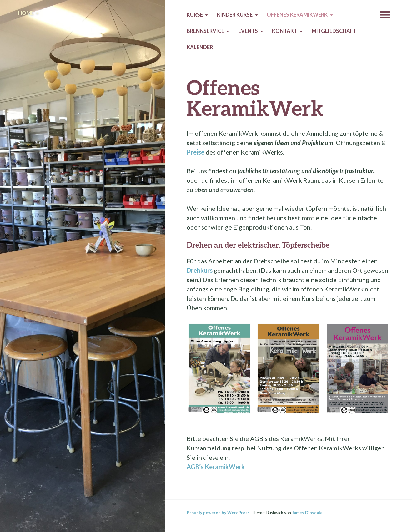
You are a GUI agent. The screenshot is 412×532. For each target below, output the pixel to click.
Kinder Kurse (235, 15)
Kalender (200, 47)
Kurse (195, 15)
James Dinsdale (307, 513)
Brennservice (205, 31)
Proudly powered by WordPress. (219, 513)
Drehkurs (200, 270)
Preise (196, 152)
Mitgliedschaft (334, 31)
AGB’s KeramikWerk (216, 467)
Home (26, 13)
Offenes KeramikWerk (297, 15)
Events (248, 31)
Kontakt (285, 31)
